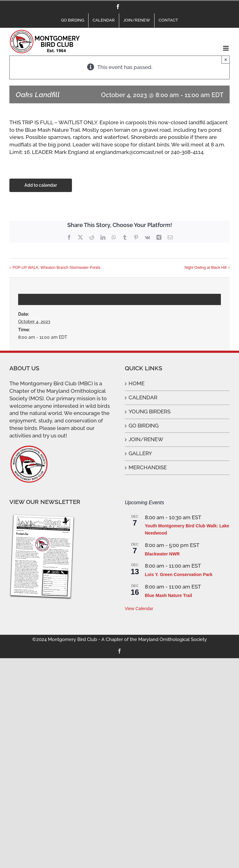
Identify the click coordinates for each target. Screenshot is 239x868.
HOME (137, 383)
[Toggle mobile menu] (226, 48)
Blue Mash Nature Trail (168, 595)
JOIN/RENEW (146, 439)
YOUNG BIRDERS (150, 412)
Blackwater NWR (162, 554)
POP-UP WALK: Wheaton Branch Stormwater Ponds (56, 268)
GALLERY (140, 453)
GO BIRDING (144, 426)
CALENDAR (143, 397)
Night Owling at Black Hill (206, 268)
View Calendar (139, 609)
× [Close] (226, 59)
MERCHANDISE (148, 467)
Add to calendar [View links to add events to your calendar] (41, 185)
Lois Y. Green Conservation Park (179, 575)
